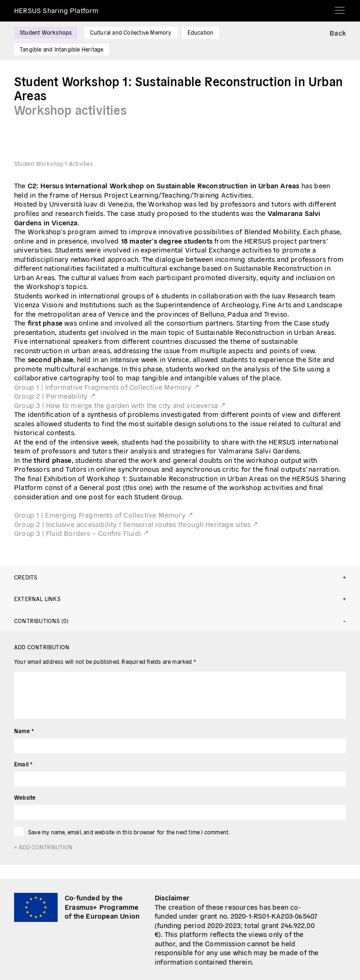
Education (201, 32)
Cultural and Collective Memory (131, 32)
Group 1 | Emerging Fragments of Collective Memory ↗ (104, 515)
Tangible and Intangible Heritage (61, 49)
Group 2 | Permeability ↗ (55, 396)
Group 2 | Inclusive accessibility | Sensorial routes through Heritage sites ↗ (136, 524)
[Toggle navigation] (340, 7)
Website (25, 797)
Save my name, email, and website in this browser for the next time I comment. (129, 832)
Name (24, 731)
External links (37, 598)
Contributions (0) (41, 620)
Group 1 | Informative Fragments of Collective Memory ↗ (107, 387)
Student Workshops (46, 32)
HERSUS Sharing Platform (56, 10)
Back (338, 33)
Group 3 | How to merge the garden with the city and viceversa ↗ (120, 405)
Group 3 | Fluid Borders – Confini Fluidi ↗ (81, 533)
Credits (26, 577)
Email (23, 764)
